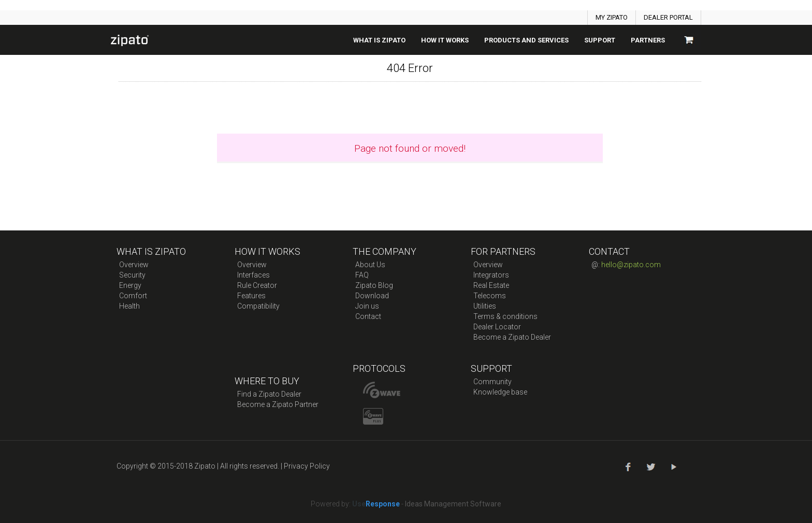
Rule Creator (257, 285)
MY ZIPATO (612, 17)
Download (372, 296)
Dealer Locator (497, 327)
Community (492, 382)
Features (251, 296)
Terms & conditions (505, 316)
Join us (367, 306)
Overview (134, 265)
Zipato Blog (374, 285)
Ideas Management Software (453, 504)
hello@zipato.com (631, 265)
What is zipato (379, 40)
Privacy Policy (307, 466)
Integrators (491, 275)
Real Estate (491, 285)
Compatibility (258, 306)
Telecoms (490, 296)
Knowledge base (500, 392)
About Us (370, 265)
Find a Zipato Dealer (269, 394)
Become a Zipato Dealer (512, 337)
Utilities (485, 306)
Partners (648, 40)
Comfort (133, 296)
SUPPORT (600, 40)
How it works (445, 40)
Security (132, 275)
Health (129, 306)
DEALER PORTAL (668, 17)
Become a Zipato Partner (278, 404)
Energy (130, 285)
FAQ (362, 275)
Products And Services (526, 40)
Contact (368, 316)
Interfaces (253, 275)
